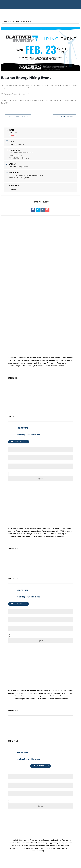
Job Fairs (13, 189)
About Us (11, 389)
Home (6, 21)
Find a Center (13, 402)
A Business (17, 635)
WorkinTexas (13, 394)
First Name (13, 446)
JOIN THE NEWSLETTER (19, 442)
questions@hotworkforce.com (28, 435)
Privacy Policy (13, 407)
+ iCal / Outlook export (64, 117)
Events (12, 21)
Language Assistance (16, 411)
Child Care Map (14, 398)
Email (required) (15, 463)
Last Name (13, 454)
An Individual (18, 637)
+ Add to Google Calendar (18, 117)
